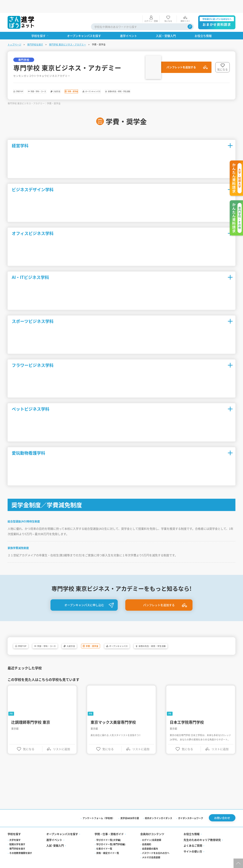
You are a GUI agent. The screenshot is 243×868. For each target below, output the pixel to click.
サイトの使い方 (193, 844)
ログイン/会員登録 (152, 832)
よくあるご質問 (193, 838)
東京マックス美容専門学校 (113, 714)
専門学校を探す (35, 32)
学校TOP (26, 80)
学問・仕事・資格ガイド (109, 827)
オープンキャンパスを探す (62, 827)
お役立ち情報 (192, 827)
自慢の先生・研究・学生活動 (205, 80)
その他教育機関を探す (21, 846)
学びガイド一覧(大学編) (109, 832)
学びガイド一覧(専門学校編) (111, 837)
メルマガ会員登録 (151, 850)
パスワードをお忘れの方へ (156, 846)
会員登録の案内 (150, 841)
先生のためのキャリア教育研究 (202, 832)
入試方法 (93, 80)
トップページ (14, 32)
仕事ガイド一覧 (104, 841)
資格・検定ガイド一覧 (108, 846)
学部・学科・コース (60, 80)
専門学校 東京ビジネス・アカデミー (67, 32)
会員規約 (147, 837)
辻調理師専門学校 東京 (31, 714)
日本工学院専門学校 (187, 714)
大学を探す (15, 832)
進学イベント (54, 832)
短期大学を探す (17, 837)
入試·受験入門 (55, 838)
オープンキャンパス (158, 80)
